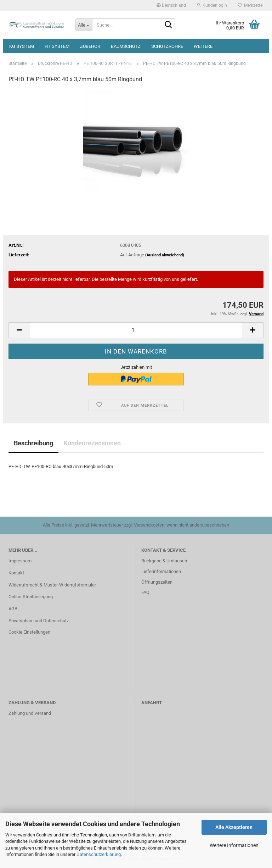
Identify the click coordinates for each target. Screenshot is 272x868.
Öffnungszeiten (157, 582)
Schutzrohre (167, 46)
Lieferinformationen (161, 571)
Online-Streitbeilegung (31, 597)
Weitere (203, 46)
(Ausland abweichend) (165, 255)
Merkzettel (251, 5)
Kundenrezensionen (92, 443)
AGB (13, 609)
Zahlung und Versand (30, 713)
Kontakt (16, 573)
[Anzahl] (136, 330)
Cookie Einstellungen (29, 632)
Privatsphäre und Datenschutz (39, 621)
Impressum (20, 561)
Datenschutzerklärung (99, 854)
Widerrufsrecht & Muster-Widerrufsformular (52, 585)
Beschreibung (33, 443)
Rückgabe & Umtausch (164, 561)
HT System (57, 46)
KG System (22, 46)
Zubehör (90, 46)
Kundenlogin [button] (212, 5)
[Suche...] (84, 25)
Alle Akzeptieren (234, 827)
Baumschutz (126, 46)
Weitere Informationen (234, 845)
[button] (171, 5)
